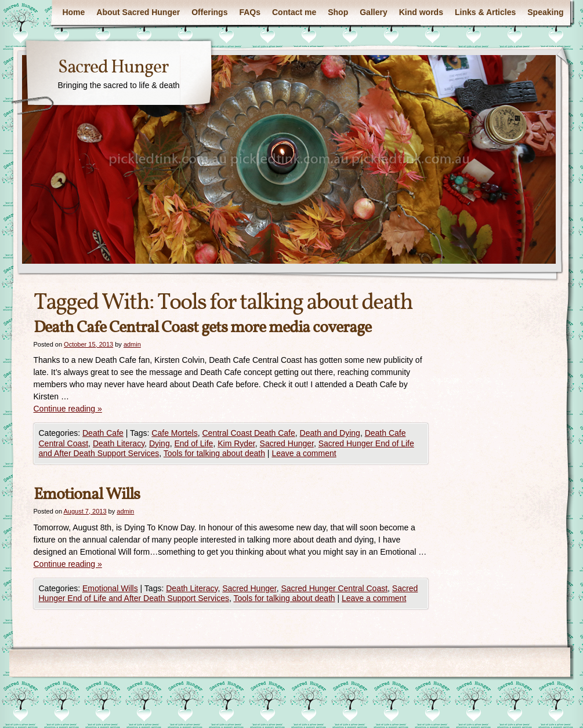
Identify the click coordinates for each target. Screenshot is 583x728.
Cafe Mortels (174, 433)
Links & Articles (485, 12)
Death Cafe (103, 433)
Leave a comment (304, 453)
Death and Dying (330, 433)
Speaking (545, 12)
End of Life (193, 443)
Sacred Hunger (113, 68)
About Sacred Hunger (138, 12)
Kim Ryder (236, 443)
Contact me (294, 12)
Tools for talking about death (214, 453)
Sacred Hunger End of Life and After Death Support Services (229, 594)
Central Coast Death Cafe (248, 433)
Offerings (209, 12)
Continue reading (68, 409)
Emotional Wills (87, 495)
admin (132, 344)
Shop (338, 12)
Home (73, 12)
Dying (160, 443)
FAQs (250, 12)
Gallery (373, 12)
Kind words (421, 12)
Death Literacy (119, 443)
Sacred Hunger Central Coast (334, 588)
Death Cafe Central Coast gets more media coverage (202, 328)
